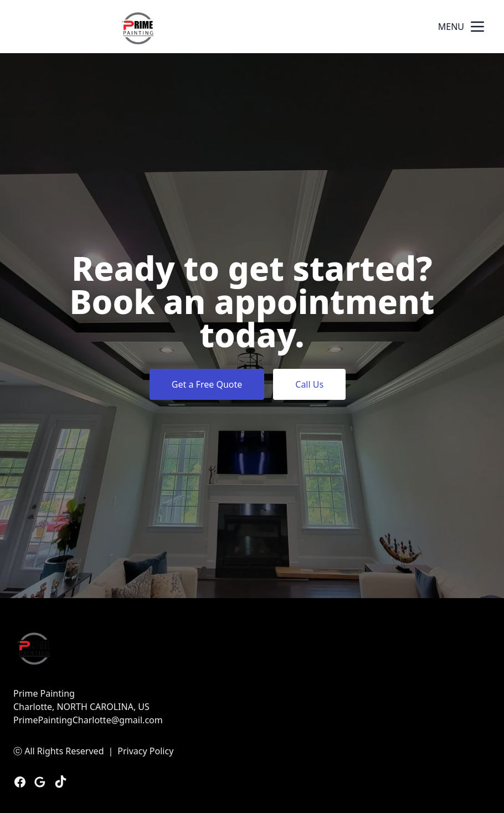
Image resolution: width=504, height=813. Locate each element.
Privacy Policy (145, 751)
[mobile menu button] (477, 27)
